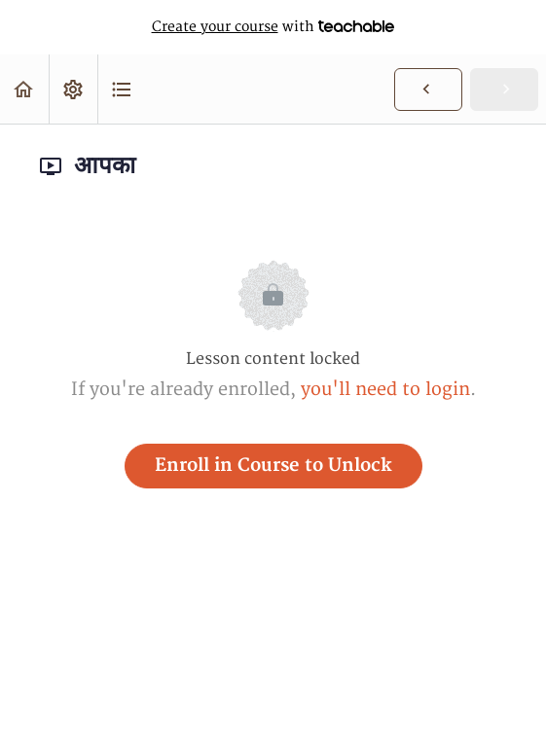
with (273, 27)
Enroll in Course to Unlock (273, 466)
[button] (24, 89)
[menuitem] (73, 89)
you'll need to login (385, 390)
